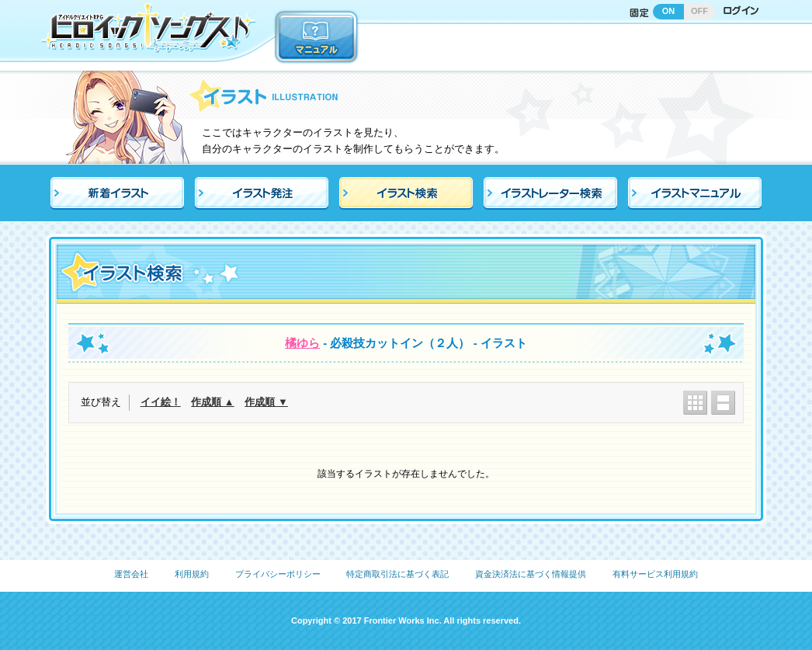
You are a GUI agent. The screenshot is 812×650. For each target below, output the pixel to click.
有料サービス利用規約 (655, 574)
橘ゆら (302, 343)
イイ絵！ (161, 402)
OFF (699, 11)
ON (669, 11)
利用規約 (192, 574)
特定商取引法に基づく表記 (397, 574)
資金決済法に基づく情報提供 (531, 574)
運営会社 (131, 574)
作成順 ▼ (266, 402)
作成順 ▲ (212, 402)
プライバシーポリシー (278, 574)
